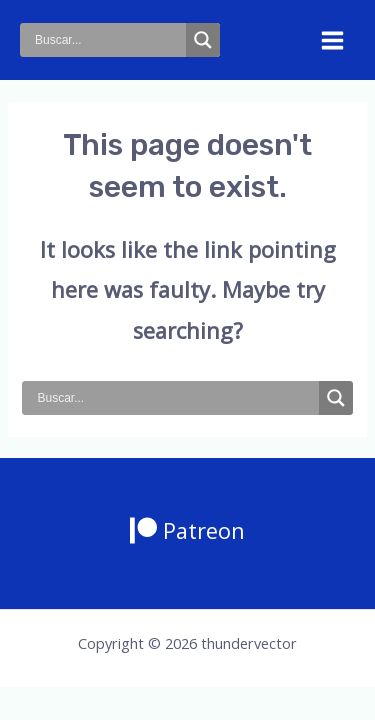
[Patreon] (187, 530)
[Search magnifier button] (203, 40)
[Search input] (108, 40)
